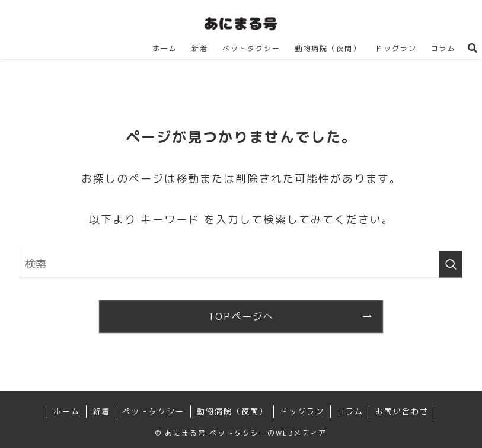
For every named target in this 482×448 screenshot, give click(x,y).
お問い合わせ (402, 411)
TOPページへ (241, 316)
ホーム (67, 411)
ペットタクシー (153, 411)
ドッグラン (302, 411)
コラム (350, 411)
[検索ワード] (241, 264)
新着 (101, 411)
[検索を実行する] (451, 264)
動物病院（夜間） (232, 411)
